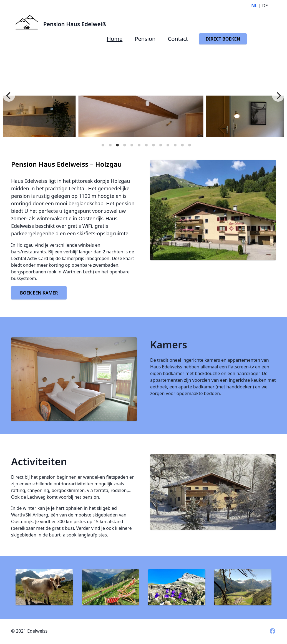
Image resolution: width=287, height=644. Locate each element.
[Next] (278, 96)
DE (265, 6)
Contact (178, 39)
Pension (145, 39)
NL (254, 6)
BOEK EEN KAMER (39, 293)
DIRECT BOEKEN (223, 39)
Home (114, 39)
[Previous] (9, 96)
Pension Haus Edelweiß (75, 24)
